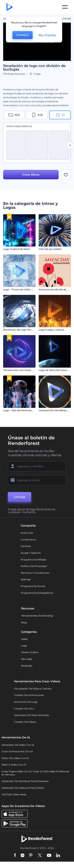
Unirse (20, 497)
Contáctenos (28, 540)
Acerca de (27, 533)
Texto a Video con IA (14, 765)
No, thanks (47, 35)
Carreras (26, 546)
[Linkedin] (58, 856)
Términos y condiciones (35, 573)
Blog (24, 622)
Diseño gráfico (30, 652)
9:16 (37, 115)
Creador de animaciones (29, 695)
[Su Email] (37, 480)
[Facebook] (15, 856)
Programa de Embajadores (37, 593)
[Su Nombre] (37, 466)
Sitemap (26, 579)
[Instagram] (22, 856)
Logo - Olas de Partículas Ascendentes (26, 410)
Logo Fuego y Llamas (51, 330)
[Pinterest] (31, 856)
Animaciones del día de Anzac (56, 289)
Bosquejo (27, 666)
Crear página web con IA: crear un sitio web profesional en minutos (35, 773)
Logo (24, 646)
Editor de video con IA (15, 758)
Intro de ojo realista (50, 249)
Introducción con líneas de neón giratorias (28, 370)
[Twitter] (40, 856)
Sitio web (27, 659)
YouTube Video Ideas (14, 794)
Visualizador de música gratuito (33, 689)
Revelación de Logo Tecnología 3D (23, 330)
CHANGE (22, 35)
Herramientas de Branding (37, 616)
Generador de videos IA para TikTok (23, 788)
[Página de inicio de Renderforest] (9, 7)
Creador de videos (25, 722)
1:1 (60, 115)
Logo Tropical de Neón (17, 249)
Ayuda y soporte (31, 553)
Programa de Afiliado (34, 560)
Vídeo (24, 639)
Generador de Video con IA (18, 745)
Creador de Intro (24, 709)
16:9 (14, 115)
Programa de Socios (33, 586)
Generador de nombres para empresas (25, 781)
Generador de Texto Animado (32, 715)
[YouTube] (49, 856)
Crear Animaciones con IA (17, 751)
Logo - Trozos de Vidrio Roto (20, 289)
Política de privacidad (34, 566)
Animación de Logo (26, 702)
